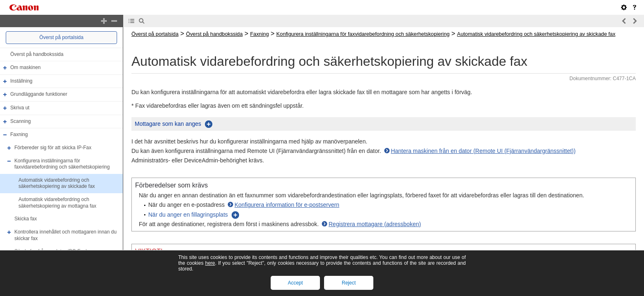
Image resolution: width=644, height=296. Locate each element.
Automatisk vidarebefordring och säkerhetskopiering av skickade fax (57, 183)
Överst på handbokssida (37, 54)
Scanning (21, 121)
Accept (296, 283)
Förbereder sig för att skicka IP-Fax (53, 148)
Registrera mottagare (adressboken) (375, 224)
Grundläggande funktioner (39, 95)
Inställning (21, 81)
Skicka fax (26, 219)
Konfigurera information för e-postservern (287, 205)
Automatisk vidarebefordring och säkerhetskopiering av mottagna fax (57, 203)
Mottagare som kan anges (168, 124)
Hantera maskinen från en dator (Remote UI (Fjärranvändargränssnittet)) (483, 151)
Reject (349, 283)
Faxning (19, 134)
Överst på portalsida (61, 37)
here (210, 263)
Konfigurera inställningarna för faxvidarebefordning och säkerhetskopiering (62, 164)
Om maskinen (25, 67)
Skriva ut (20, 108)
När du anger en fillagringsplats (188, 215)
